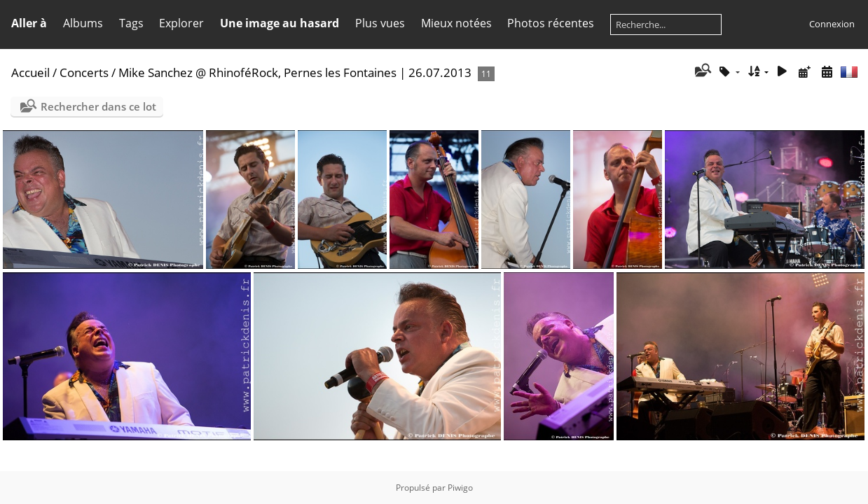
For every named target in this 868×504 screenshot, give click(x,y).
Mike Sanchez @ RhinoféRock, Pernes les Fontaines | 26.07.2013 (295, 72)
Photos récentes (551, 23)
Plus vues (380, 23)
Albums (83, 23)
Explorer (181, 23)
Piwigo (460, 488)
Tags (131, 23)
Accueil (30, 72)
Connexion (832, 24)
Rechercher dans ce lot (98, 106)
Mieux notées (456, 23)
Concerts (84, 72)
